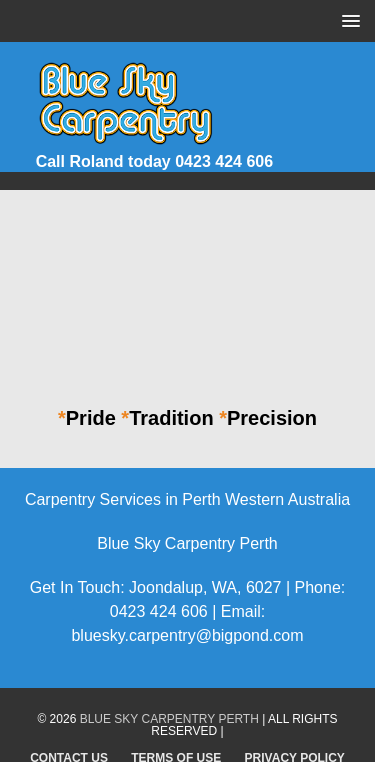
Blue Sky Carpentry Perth (169, 719)
